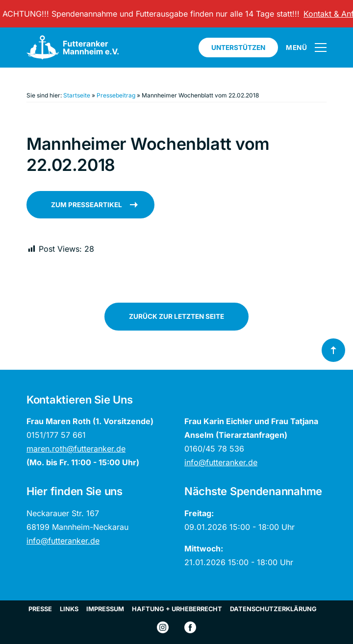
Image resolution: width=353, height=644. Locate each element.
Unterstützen (238, 48)
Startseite (77, 95)
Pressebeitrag (116, 95)
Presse (40, 609)
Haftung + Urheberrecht (177, 609)
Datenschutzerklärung (273, 609)
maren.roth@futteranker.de (76, 449)
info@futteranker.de (221, 462)
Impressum (105, 609)
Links (69, 609)
